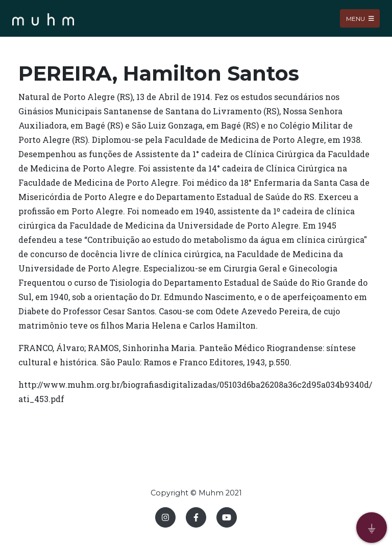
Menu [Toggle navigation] (360, 18)
